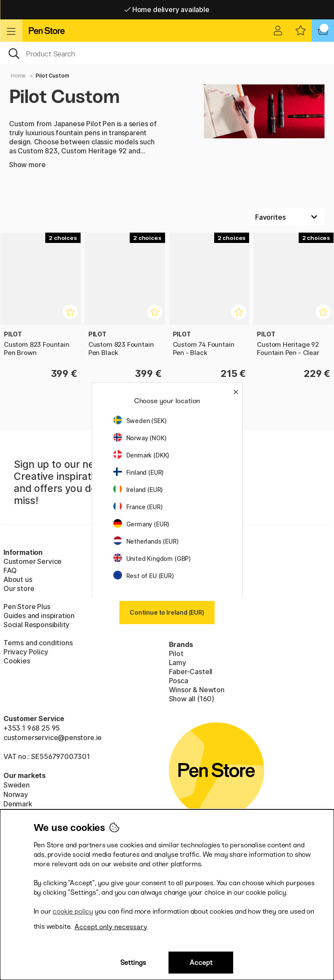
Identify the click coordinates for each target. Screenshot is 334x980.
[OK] (167, 53)
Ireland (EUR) (138, 490)
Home (18, 76)
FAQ (10, 570)
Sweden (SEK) (140, 421)
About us (18, 579)
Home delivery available (167, 9)
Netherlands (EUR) (146, 541)
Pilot (176, 653)
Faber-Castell (191, 672)
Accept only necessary (111, 927)
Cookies (17, 661)
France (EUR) (138, 507)
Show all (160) (192, 699)
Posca (179, 681)
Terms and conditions (38, 643)
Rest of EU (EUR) (144, 576)
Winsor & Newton (197, 690)
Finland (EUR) (139, 472)
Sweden (17, 785)
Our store (19, 588)
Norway (16, 794)
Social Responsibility (36, 625)
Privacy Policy (26, 652)
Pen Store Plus (27, 607)
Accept (201, 963)
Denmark (18, 804)
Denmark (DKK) (142, 455)
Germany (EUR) (142, 524)
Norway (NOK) (140, 438)
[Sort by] (286, 217)
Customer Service (33, 561)
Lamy (178, 663)
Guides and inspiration (39, 616)
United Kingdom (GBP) (152, 558)
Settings (133, 963)
